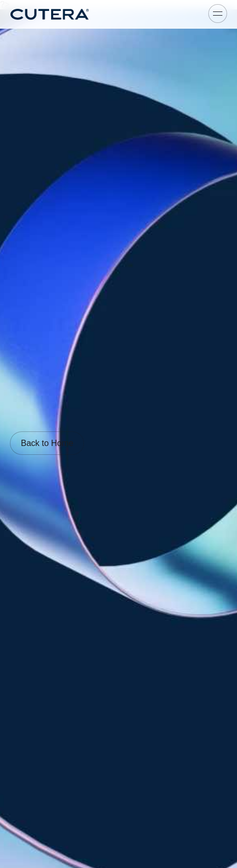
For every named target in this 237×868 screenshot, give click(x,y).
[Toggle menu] (218, 14)
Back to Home (47, 443)
